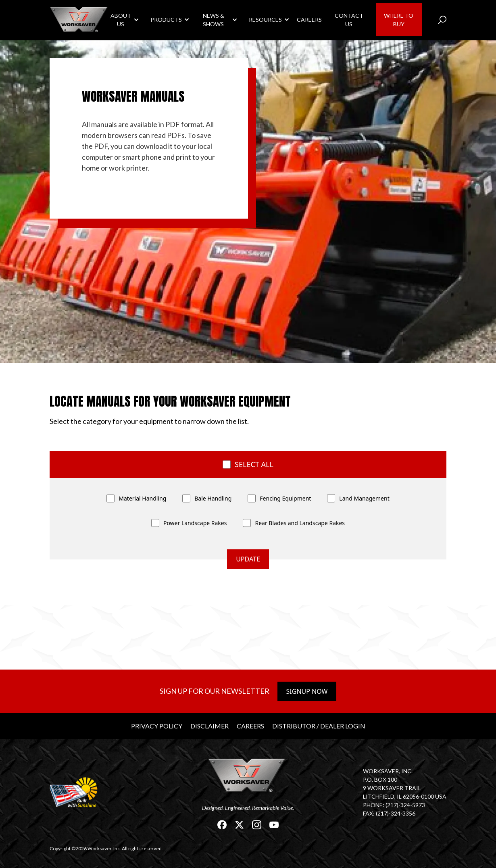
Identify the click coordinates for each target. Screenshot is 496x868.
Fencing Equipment (285, 498)
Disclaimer (209, 726)
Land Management (364, 498)
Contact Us (349, 20)
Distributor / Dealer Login (319, 726)
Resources (265, 20)
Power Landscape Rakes (195, 523)
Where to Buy (399, 20)
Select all (254, 464)
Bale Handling (213, 498)
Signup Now (307, 691)
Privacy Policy (157, 726)
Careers (309, 20)
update (248, 559)
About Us (121, 20)
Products (166, 20)
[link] (80, 20)
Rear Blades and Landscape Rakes (300, 523)
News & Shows (214, 20)
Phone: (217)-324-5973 (394, 805)
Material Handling (142, 498)
